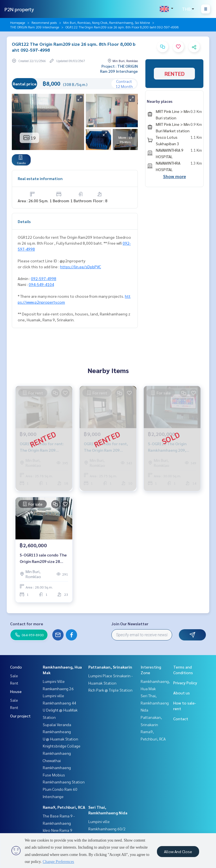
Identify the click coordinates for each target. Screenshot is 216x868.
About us (182, 693)
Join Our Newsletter (130, 624)
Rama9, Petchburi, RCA (64, 807)
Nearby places (160, 101)
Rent (14, 683)
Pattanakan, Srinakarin (110, 667)
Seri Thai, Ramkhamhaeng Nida (155, 703)
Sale (14, 676)
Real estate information (40, 178)
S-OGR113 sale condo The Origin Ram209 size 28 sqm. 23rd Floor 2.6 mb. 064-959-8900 (43, 558)
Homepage (18, 22)
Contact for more (27, 624)
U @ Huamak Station (60, 739)
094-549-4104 (41, 284)
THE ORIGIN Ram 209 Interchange (35, 27)
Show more (175, 176)
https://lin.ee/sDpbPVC (81, 267)
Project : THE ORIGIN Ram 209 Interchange (119, 69)
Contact (181, 719)
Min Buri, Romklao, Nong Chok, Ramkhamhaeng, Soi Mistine (107, 22)
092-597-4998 (44, 278)
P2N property (19, 9)
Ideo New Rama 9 (58, 830)
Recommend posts (44, 22)
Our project (20, 716)
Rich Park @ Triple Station (110, 690)
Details (24, 221)
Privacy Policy (185, 683)
